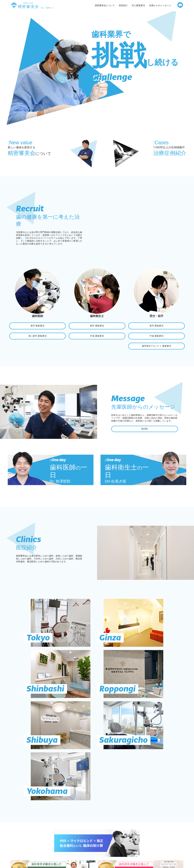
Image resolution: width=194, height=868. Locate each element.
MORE (145, 431)
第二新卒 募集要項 (38, 337)
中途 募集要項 (97, 337)
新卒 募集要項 (38, 326)
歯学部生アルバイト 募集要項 (156, 347)
